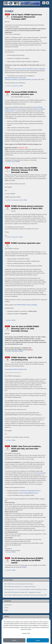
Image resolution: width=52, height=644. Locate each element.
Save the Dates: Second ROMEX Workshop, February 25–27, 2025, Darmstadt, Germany (25, 170)
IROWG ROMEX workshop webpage (27, 305)
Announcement (15, 86)
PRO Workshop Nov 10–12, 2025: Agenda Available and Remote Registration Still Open (26, 589)
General (13, 162)
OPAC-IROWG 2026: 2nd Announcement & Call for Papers (19, 584)
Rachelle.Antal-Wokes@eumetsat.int (30, 491)
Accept (38, 640)
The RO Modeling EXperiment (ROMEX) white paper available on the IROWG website (27, 561)
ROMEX (21, 86)
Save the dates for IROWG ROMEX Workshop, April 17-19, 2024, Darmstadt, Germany (25, 329)
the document (39, 473)
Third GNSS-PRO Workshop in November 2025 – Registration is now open (23, 592)
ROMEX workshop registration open (26, 243)
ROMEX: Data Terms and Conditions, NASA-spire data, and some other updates (26, 449)
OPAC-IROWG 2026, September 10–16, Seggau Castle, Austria (20, 587)
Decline (14, 640)
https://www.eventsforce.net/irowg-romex (16, 369)
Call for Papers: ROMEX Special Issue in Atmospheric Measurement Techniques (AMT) (26, 17)
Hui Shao (9, 86)
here (40, 144)
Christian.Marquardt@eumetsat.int (28, 493)
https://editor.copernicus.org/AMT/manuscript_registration (30, 69)
